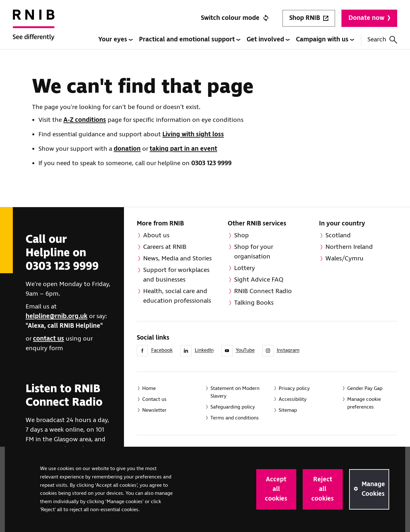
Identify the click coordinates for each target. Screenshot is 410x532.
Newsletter (154, 410)
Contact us (154, 399)
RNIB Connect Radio (263, 291)
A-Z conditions (85, 120)
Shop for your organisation (254, 252)
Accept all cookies (276, 489)
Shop (242, 236)
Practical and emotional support (190, 40)
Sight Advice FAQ (259, 280)
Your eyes (115, 40)
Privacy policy (294, 388)
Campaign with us (325, 40)
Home (149, 388)
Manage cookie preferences (364, 403)
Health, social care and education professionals (177, 296)
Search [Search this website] (382, 40)
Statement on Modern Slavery (235, 392)
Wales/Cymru (344, 259)
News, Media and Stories (177, 259)
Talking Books (254, 303)
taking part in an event (183, 149)
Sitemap (288, 410)
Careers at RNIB (165, 247)
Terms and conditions (235, 418)
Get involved (268, 40)
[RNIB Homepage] (34, 30)
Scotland (338, 236)
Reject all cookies (323, 489)
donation (127, 149)
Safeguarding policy (233, 407)
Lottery (245, 268)
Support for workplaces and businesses (176, 275)
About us (156, 236)
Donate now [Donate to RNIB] (369, 18)
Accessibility (293, 399)
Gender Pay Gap (365, 388)
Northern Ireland (349, 247)
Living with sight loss (193, 135)
